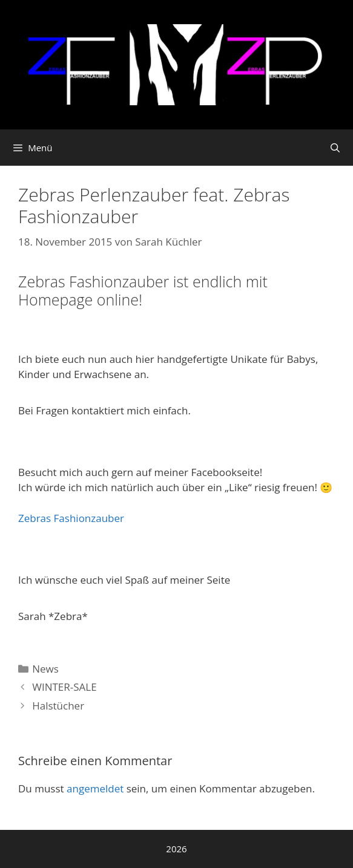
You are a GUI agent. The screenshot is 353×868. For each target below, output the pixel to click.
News (45, 669)
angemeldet (95, 788)
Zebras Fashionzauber (71, 518)
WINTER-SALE (64, 687)
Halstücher (58, 706)
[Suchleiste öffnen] (335, 148)
